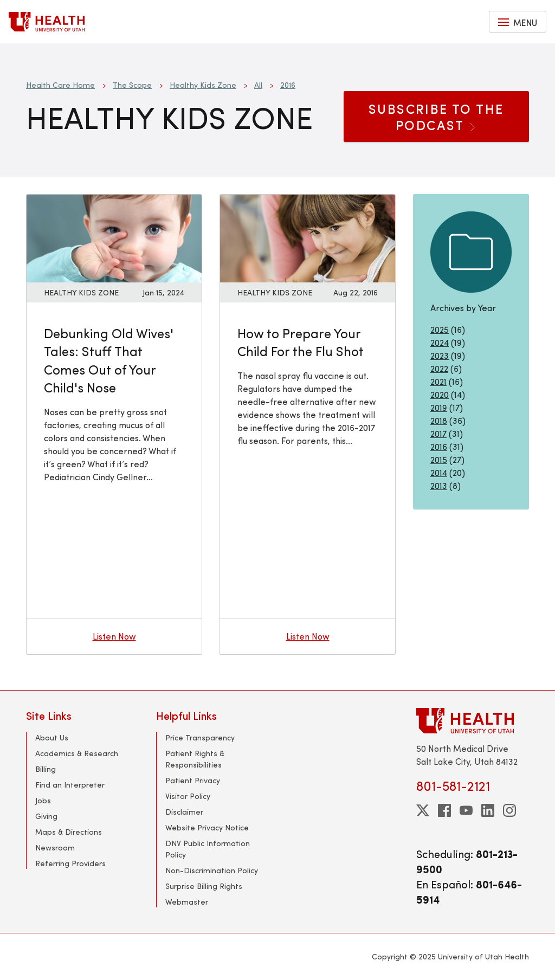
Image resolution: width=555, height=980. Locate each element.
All (258, 85)
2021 (438, 381)
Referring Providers (70, 863)
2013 (439, 485)
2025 (440, 329)
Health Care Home (60, 85)
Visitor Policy (188, 796)
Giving (46, 816)
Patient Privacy (193, 780)
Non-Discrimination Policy (212, 870)
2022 (439, 368)
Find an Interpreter (70, 785)
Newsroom (55, 847)
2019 (439, 407)
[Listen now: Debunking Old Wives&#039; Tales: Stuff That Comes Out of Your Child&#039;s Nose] (114, 237)
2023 (440, 355)
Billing (46, 769)
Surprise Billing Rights (204, 886)
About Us (52, 737)
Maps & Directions (69, 832)
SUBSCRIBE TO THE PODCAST (436, 117)
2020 (440, 394)
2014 (439, 472)
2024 (440, 342)
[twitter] (423, 810)
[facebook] (444, 810)
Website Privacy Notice (207, 827)
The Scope (132, 85)
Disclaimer (184, 812)
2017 (438, 433)
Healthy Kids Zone (203, 85)
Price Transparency (200, 737)
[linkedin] (488, 810)
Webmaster (187, 902)
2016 (288, 85)
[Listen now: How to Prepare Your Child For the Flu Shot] (308, 237)
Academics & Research (77, 753)
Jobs (43, 800)
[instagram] (509, 810)
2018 (439, 420)
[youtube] (466, 810)
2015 (439, 459)
